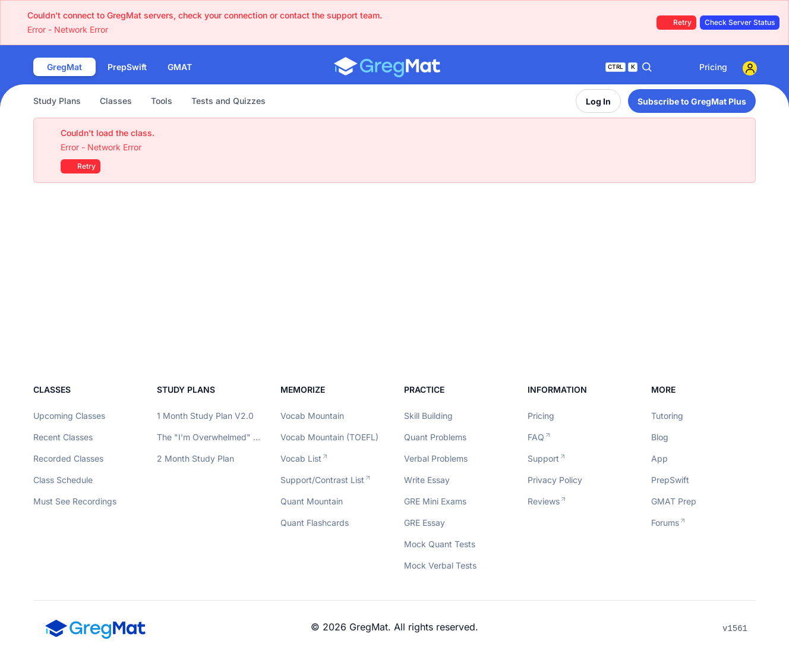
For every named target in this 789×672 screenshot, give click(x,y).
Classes (116, 101)
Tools (162, 101)
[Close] (740, 133)
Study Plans (57, 101)
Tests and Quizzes (228, 101)
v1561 (735, 629)
